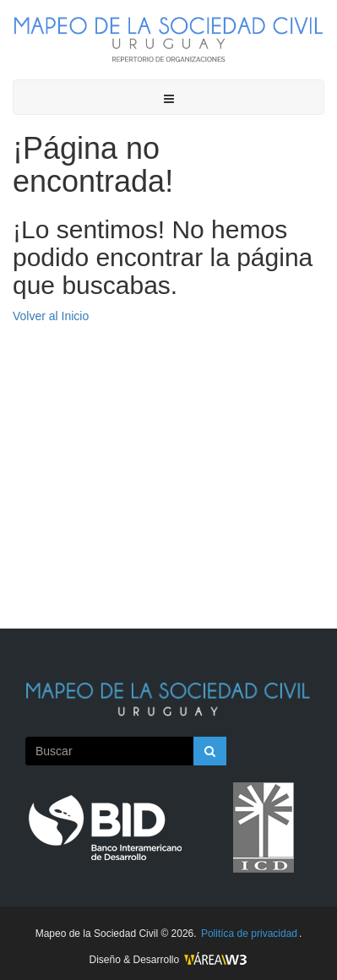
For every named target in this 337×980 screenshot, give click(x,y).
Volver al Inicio (51, 316)
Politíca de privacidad (249, 934)
